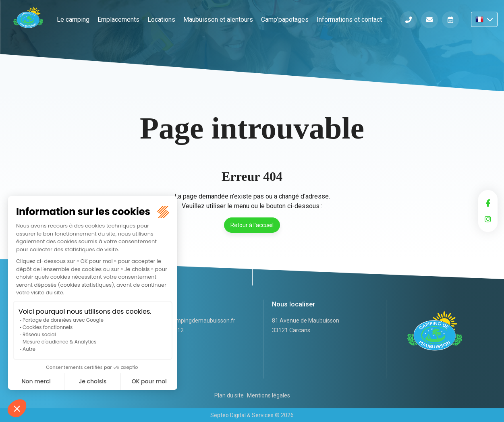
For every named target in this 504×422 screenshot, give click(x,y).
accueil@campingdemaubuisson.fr (191, 321)
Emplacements (118, 20)
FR (484, 19)
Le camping (73, 20)
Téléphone (409, 20)
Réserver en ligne (450, 20)
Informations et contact (349, 20)
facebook (488, 203)
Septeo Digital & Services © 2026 (252, 415)
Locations (161, 20)
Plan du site (229, 395)
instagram (488, 219)
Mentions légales (269, 395)
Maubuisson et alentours (218, 20)
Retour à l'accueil (252, 225)
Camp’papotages (285, 20)
